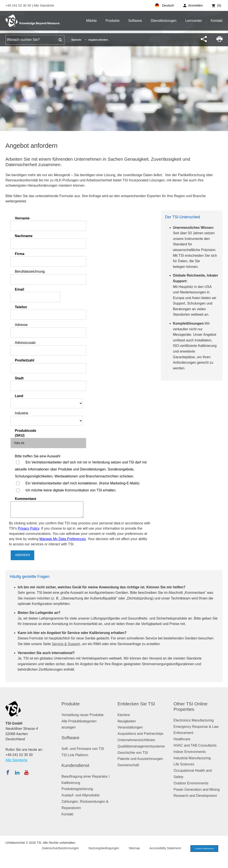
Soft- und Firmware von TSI (83, 749)
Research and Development (195, 796)
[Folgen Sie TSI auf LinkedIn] (17, 772)
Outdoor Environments (191, 783)
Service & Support (66, 644)
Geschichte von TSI (133, 753)
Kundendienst (75, 765)
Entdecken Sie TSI (136, 704)
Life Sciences (184, 764)
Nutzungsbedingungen (100, 849)
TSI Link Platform (75, 755)
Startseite (76, 40)
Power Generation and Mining (197, 790)
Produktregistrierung (77, 789)
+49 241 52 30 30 (19, 5)
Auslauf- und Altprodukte (81, 795)
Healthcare (182, 739)
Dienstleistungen (164, 21)
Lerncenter (194, 21)
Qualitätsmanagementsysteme (141, 746)
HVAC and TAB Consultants (195, 745)
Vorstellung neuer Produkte (83, 715)
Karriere (124, 715)
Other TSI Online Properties (190, 706)
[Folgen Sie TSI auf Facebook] (8, 772)
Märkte (92, 21)
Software (135, 21)
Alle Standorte (44, 5)
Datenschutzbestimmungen (57, 849)
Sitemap (130, 849)
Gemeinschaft (128, 765)
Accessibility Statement (161, 849)
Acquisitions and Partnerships (141, 734)
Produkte (113, 21)
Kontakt (217, 21)
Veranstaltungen (130, 727)
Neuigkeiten (127, 721)
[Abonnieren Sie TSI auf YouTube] (26, 772)
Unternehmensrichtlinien (136, 740)
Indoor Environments (190, 752)
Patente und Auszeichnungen (140, 759)
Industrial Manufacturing (192, 758)
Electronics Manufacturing (194, 720)
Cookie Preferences (202, 849)
